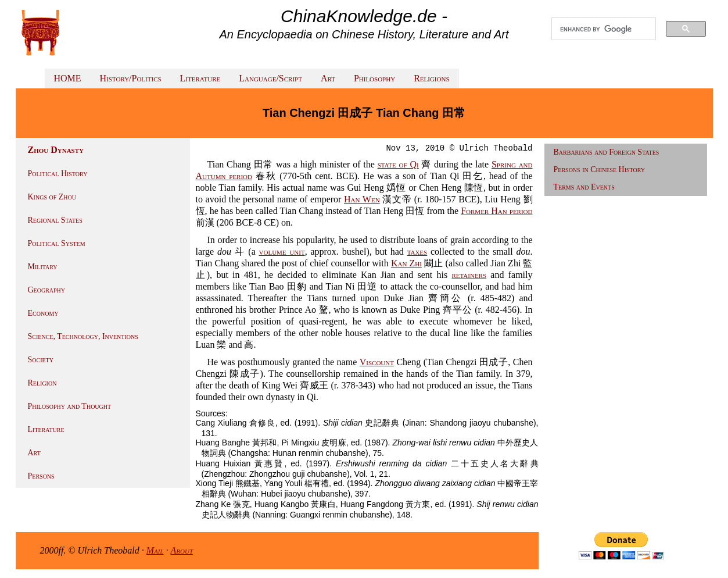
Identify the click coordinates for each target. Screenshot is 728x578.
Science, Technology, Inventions (83, 336)
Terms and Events (584, 187)
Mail (155, 550)
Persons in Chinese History (600, 170)
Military (43, 267)
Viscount (377, 362)
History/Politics (131, 78)
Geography (47, 290)
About (182, 550)
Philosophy (374, 78)
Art (328, 78)
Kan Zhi (406, 263)
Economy (43, 313)
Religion (42, 383)
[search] (604, 29)
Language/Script (270, 78)
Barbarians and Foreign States (607, 152)
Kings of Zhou (52, 197)
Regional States (55, 220)
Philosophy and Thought (70, 406)
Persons (41, 476)
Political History (58, 174)
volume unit (282, 251)
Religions (431, 78)
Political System (57, 243)
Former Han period (496, 211)
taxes (417, 251)
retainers (469, 275)
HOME (68, 78)
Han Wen (362, 199)
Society (41, 360)
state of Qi (398, 164)
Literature (200, 78)
